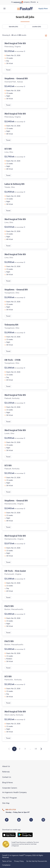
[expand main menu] (4, 9)
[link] (25, 9)
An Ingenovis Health (17, 855)
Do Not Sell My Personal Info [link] (37, 861)
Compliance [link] (6, 865)
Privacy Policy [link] (19, 861)
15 (36, 749)
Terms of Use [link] (7, 861)
